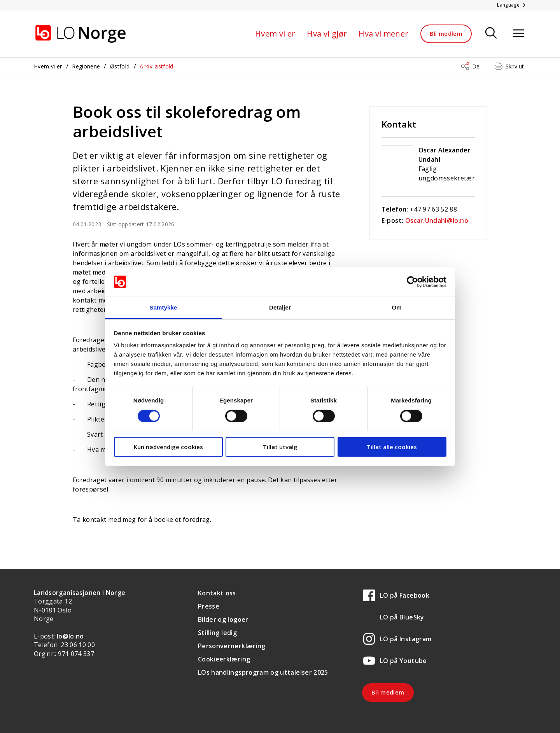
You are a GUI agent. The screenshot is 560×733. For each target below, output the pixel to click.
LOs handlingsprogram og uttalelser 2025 (263, 672)
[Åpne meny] (518, 34)
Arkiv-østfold (157, 66)
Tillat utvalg (280, 447)
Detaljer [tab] (280, 307)
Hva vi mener (383, 34)
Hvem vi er (275, 34)
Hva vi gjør (327, 34)
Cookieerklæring (224, 659)
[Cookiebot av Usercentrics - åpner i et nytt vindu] (412, 282)
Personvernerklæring (232, 646)
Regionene (86, 66)
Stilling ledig (217, 633)
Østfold (120, 66)
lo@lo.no (70, 636)
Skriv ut (515, 66)
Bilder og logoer (223, 619)
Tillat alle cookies (392, 447)
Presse (209, 606)
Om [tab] (396, 307)
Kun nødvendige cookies (168, 447)
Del (476, 66)
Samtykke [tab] (164, 307)
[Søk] (491, 34)
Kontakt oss (217, 593)
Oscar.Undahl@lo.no (437, 220)
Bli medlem (446, 33)
